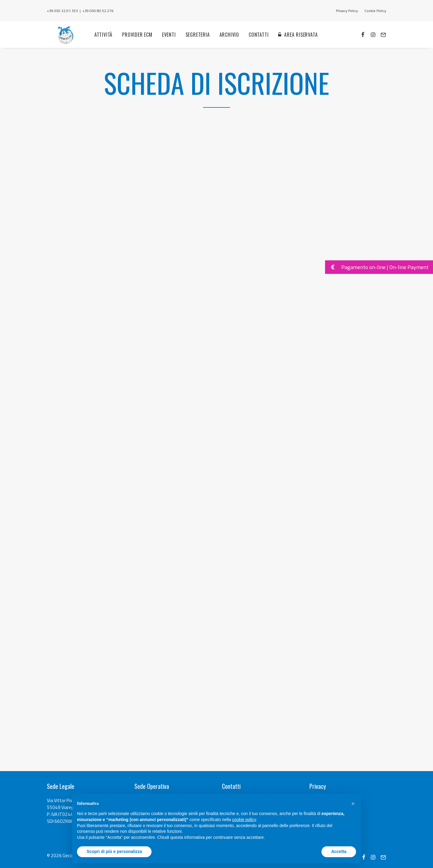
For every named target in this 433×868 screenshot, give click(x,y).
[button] (353, 804)
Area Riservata (298, 42)
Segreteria (194, 42)
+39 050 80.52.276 (98, 11)
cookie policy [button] (244, 820)
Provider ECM (134, 42)
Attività (100, 42)
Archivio (226, 42)
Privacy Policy (347, 11)
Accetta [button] (339, 851)
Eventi (166, 42)
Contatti (255, 42)
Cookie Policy (375, 11)
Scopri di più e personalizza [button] (114, 851)
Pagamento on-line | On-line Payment (377, 267)
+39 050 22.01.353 (62, 11)
